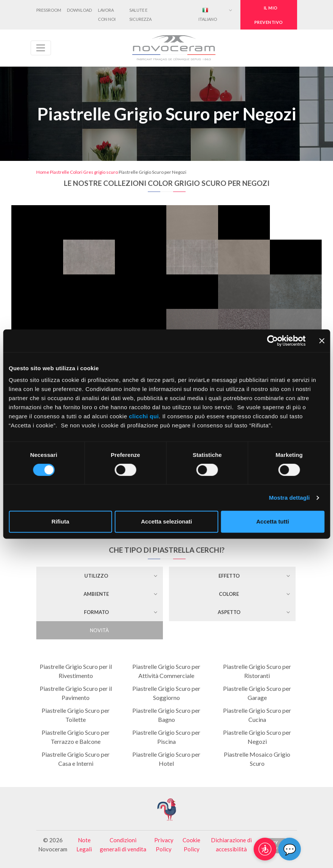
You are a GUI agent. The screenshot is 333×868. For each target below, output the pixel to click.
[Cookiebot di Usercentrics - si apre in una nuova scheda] (272, 341)
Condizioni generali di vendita (123, 845)
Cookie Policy (191, 845)
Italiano (208, 14)
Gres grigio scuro (101, 172)
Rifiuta (60, 521)
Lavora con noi (107, 15)
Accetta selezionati (166, 521)
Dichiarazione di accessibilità (231, 845)
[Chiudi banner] (322, 341)
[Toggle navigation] (41, 48)
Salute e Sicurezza (140, 15)
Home (43, 172)
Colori (76, 172)
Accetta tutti (273, 521)
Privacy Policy (164, 845)
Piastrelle (60, 172)
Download (79, 10)
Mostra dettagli (289, 498)
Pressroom (49, 10)
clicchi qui (144, 416)
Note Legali (84, 845)
